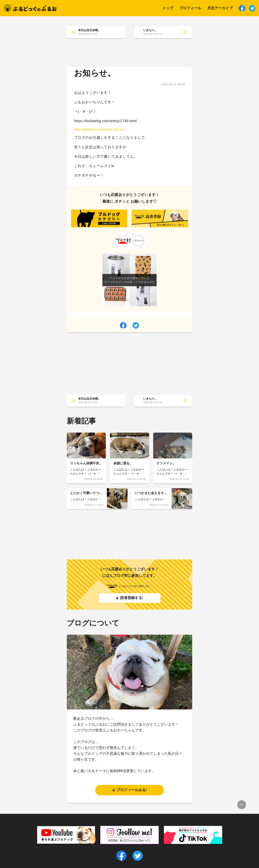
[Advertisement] (129, 56)
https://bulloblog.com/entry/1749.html (99, 129)
